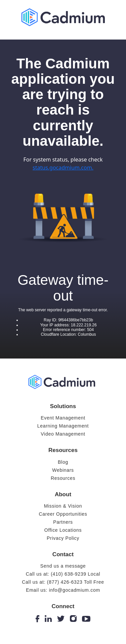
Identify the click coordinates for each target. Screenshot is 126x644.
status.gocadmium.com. (63, 168)
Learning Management (63, 426)
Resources (63, 478)
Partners (63, 522)
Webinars (63, 470)
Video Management (63, 434)
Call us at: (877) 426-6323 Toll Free (63, 582)
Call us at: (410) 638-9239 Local (63, 574)
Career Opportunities (63, 514)
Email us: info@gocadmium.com (63, 590)
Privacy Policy (63, 538)
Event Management (63, 418)
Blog (63, 462)
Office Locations (63, 530)
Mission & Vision (63, 506)
